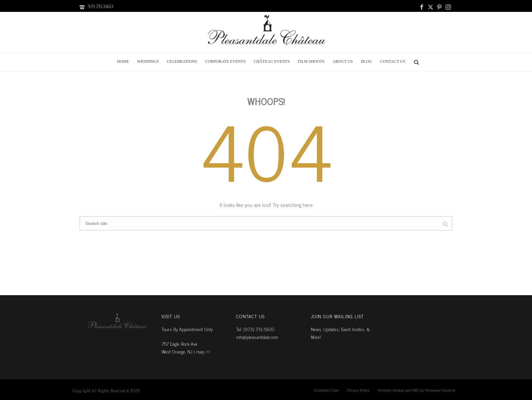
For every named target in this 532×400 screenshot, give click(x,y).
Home (123, 61)
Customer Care (327, 391)
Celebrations (182, 61)
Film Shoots (311, 61)
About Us (343, 61)
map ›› (203, 351)
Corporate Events (225, 61)
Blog (367, 61)
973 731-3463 (101, 6)
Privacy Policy (358, 391)
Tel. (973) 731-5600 (255, 329)
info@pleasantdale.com (257, 337)
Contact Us (393, 61)
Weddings (148, 61)
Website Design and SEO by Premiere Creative (416, 391)
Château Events (272, 61)
